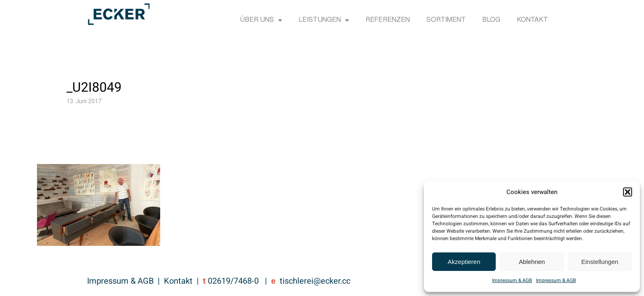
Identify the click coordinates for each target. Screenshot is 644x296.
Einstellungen (600, 262)
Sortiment (446, 20)
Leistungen (324, 20)
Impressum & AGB (512, 280)
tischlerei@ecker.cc (315, 281)
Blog (491, 20)
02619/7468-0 (233, 281)
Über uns (261, 20)
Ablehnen (532, 262)
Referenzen (388, 20)
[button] (628, 192)
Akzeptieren (464, 262)
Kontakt (532, 20)
